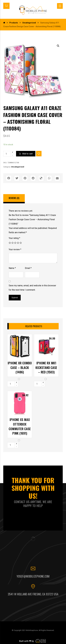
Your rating (14, 238)
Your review (15, 249)
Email (28, 268)
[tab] (14, 199)
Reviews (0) (14, 198)
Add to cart (27, 154)
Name (12, 268)
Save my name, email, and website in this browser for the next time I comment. (32, 288)
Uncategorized (18, 167)
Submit (15, 298)
